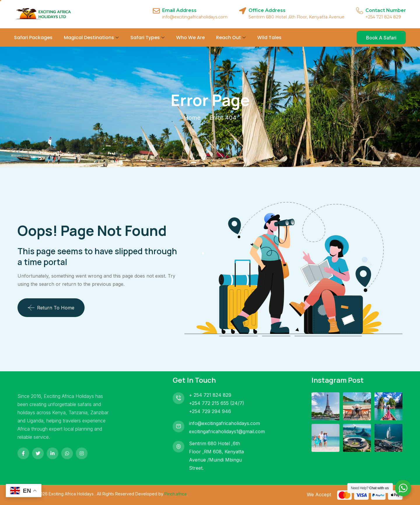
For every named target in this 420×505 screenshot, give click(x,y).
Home (192, 118)
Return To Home (51, 308)
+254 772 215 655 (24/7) (217, 403)
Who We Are (190, 38)
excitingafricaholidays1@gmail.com (227, 431)
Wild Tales (269, 38)
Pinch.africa (176, 494)
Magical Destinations (91, 38)
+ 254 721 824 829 (210, 395)
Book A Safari (381, 38)
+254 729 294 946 (210, 411)
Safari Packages (33, 38)
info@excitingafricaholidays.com (224, 423)
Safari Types (147, 38)
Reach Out (231, 38)
